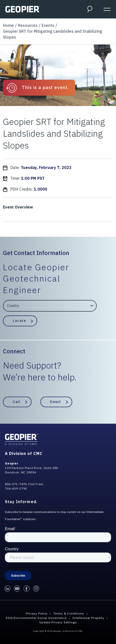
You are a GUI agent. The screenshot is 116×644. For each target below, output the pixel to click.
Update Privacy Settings (58, 622)
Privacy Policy (37, 613)
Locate (19, 321)
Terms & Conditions (69, 613)
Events (48, 25)
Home (8, 25)
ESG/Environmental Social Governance (36, 618)
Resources (28, 25)
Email (56, 402)
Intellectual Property (88, 618)
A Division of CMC (24, 453)
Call (17, 402)
